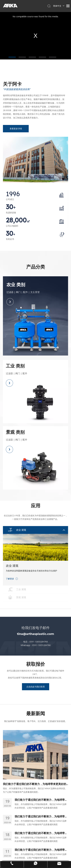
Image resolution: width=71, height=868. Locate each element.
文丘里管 (35, 292)
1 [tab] (12, 57)
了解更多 (10, 579)
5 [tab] (53, 57)
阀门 (18, 292)
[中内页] (35, 160)
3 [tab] (32, 57)
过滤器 (10, 292)
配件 (25, 292)
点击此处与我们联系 (36, 687)
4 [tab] (42, 57)
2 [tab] (22, 57)
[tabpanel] (35, 36)
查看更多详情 (16, 129)
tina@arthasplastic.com (35, 634)
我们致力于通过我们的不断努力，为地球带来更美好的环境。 (35, 784)
